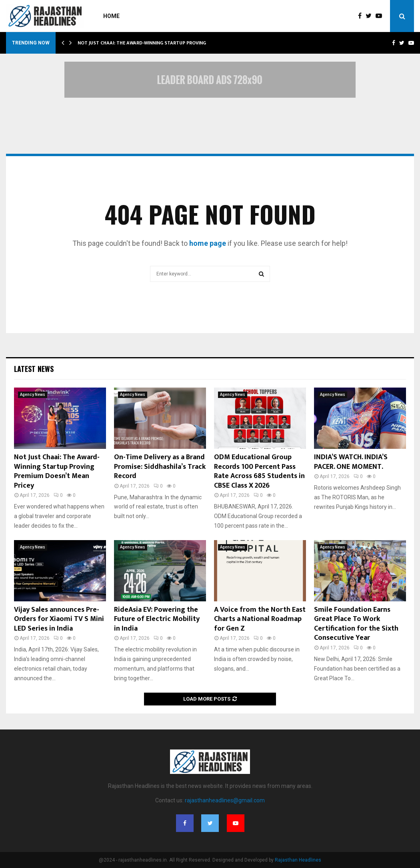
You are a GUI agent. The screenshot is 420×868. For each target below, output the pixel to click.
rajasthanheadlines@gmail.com (225, 800)
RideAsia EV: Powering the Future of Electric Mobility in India (157, 619)
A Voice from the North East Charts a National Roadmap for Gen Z (260, 619)
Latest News (34, 369)
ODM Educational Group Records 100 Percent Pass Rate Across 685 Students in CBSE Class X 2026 (259, 471)
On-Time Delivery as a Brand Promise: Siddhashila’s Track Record (160, 467)
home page (208, 243)
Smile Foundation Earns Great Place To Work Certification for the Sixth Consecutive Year (356, 624)
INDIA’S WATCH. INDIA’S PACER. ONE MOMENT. (351, 462)
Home (111, 16)
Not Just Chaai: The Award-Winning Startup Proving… (144, 43)
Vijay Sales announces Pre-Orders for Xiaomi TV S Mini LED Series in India (59, 619)
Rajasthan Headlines (298, 860)
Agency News (33, 395)
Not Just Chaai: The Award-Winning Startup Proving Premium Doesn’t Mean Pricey (57, 471)
